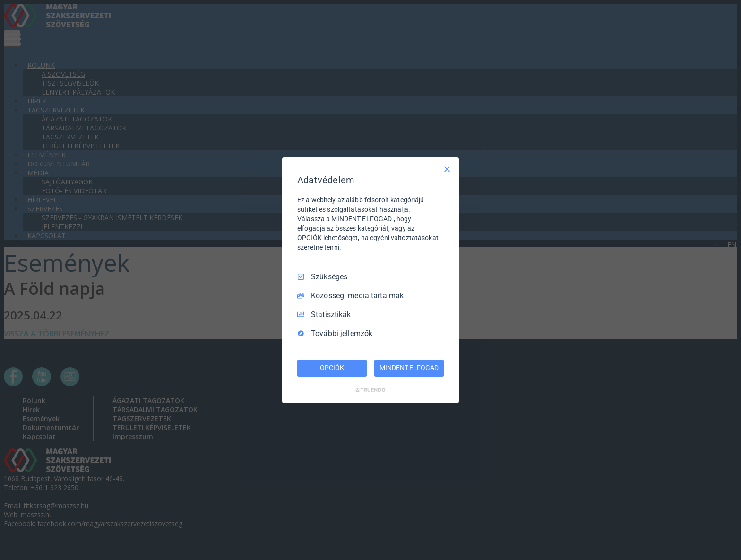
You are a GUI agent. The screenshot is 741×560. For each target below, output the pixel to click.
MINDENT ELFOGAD (409, 368)
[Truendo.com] (370, 390)
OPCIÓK (332, 368)
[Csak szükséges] (447, 169)
